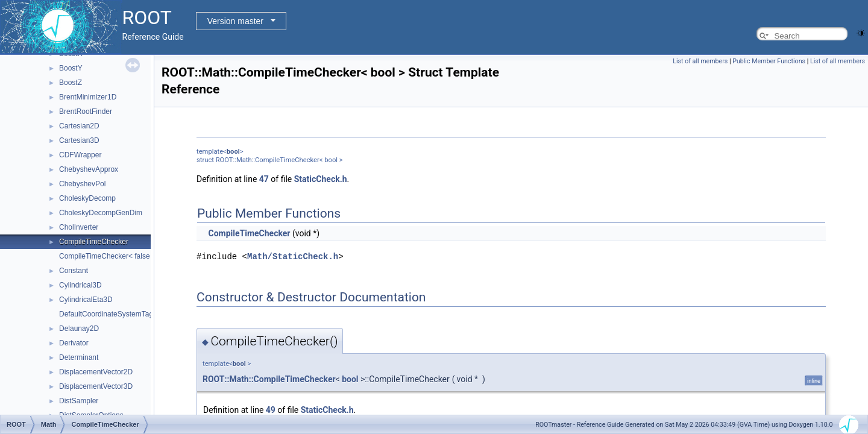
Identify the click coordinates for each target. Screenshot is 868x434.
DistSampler (79, 401)
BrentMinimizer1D (88, 97)
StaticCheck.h (321, 179)
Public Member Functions (769, 61)
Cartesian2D (79, 126)
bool (233, 152)
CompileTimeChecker (94, 242)
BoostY (71, 68)
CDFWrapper (80, 155)
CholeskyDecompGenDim (101, 213)
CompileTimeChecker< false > (108, 256)
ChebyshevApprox (89, 169)
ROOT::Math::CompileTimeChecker (269, 379)
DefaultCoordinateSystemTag (106, 314)
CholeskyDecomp (87, 198)
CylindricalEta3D (86, 300)
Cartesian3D (79, 140)
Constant (74, 271)
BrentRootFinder (86, 112)
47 (264, 179)
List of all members (700, 61)
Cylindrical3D (80, 285)
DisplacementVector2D (96, 372)
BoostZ (71, 83)
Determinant (79, 357)
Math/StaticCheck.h (293, 256)
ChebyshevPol (82, 184)
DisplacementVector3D (96, 386)
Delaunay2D (79, 329)
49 (271, 409)
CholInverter (79, 227)
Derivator (74, 343)
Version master (235, 21)
